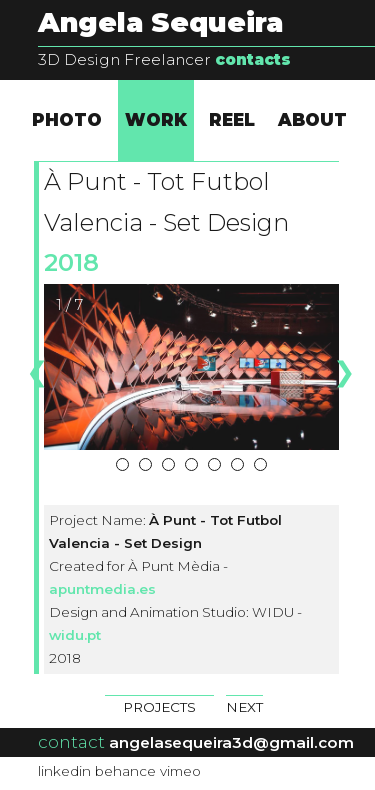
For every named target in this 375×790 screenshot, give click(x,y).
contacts (253, 59)
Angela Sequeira (160, 22)
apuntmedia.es (102, 589)
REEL (232, 120)
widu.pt (75, 635)
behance (125, 771)
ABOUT (312, 120)
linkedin (64, 771)
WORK (156, 120)
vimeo (180, 771)
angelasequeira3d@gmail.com (231, 742)
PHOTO (67, 120)
